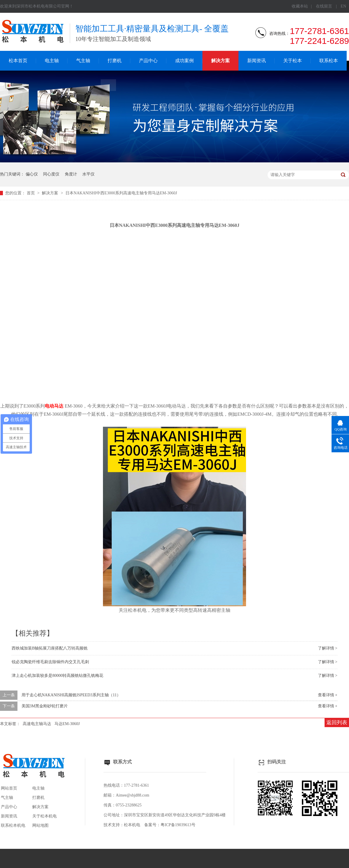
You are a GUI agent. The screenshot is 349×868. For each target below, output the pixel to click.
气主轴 (83, 61)
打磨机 (115, 61)
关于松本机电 (44, 816)
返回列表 (337, 722)
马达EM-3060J (67, 724)
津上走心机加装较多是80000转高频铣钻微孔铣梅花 (57, 676)
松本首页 (18, 61)
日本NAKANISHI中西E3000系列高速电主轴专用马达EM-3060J (121, 193)
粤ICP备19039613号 (178, 825)
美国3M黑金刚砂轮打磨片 (45, 706)
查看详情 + (328, 695)
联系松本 (329, 61)
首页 (31, 193)
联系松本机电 (13, 825)
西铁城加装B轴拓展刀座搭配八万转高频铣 (50, 648)
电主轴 (52, 61)
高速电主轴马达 (37, 724)
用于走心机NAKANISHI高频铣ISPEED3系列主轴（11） (71, 695)
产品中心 (148, 61)
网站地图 (40, 825)
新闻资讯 (257, 61)
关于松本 (293, 61)
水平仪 (88, 174)
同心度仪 (51, 174)
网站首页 (9, 788)
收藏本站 (300, 6)
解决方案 (220, 61)
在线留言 (324, 6)
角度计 (71, 174)
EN (343, 6)
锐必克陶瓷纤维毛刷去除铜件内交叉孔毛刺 (50, 662)
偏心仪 (32, 174)
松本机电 (132, 825)
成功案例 (184, 61)
